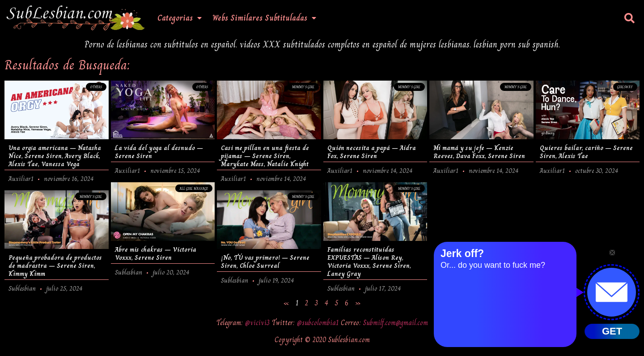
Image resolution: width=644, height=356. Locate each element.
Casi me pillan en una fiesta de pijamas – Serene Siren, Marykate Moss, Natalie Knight (265, 156)
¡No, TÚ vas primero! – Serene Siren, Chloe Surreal (265, 262)
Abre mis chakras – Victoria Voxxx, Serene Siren (156, 253)
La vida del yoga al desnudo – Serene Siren (159, 152)
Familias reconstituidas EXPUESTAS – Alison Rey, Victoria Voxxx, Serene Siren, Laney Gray (369, 262)
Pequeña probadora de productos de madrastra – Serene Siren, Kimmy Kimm (55, 266)
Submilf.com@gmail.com (396, 323)
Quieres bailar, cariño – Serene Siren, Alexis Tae (586, 152)
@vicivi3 (258, 323)
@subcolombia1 (319, 323)
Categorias (180, 18)
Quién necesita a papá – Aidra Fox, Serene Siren (372, 152)
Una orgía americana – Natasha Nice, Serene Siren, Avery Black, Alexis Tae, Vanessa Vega (55, 156)
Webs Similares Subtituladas (264, 18)
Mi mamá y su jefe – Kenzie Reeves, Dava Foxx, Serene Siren (479, 152)
